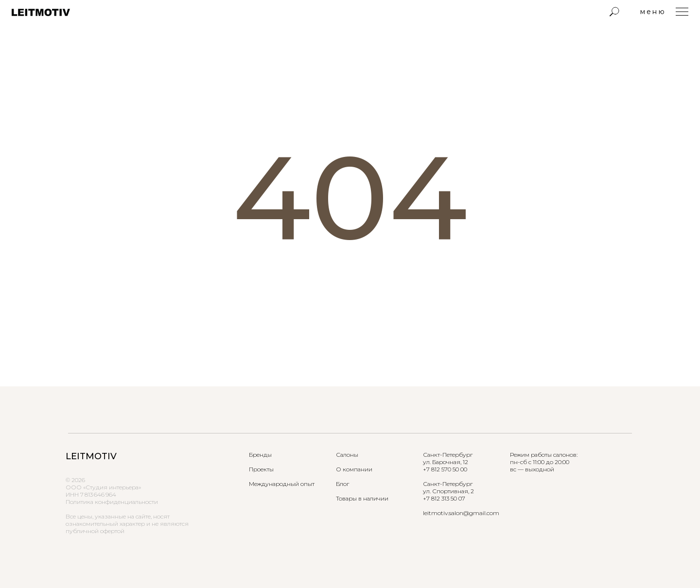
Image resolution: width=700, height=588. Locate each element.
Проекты (261, 469)
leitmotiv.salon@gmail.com (461, 513)
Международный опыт (282, 484)
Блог (342, 484)
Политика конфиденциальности (112, 502)
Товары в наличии (362, 498)
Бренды (260, 455)
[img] (614, 12)
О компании (354, 469)
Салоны (347, 455)
